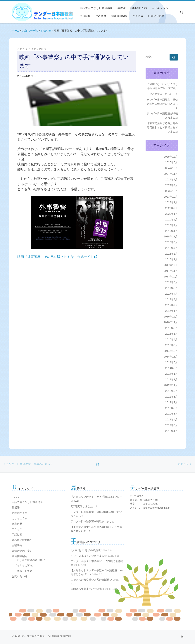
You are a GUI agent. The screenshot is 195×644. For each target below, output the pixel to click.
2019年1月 (171, 231)
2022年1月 (171, 214)
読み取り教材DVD (22, 540)
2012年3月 (171, 425)
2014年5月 (171, 362)
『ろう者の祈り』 (25, 566)
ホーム (16, 31)
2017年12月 (171, 265)
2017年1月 (171, 311)
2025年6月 (171, 162)
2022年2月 (171, 208)
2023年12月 (171, 191)
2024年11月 (171, 174)
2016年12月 (171, 317)
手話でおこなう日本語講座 (27, 502)
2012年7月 (171, 402)
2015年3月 (171, 345)
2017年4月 (171, 294)
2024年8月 (171, 179)
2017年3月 (171, 299)
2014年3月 (171, 368)
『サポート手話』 (25, 571)
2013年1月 (171, 379)
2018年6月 (171, 254)
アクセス (17, 529)
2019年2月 (171, 225)
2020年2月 (171, 220)
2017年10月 (171, 277)
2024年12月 (171, 168)
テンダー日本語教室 (33, 636)
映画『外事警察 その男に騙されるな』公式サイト (56, 257)
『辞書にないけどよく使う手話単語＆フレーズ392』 (162, 86)
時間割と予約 (20, 513)
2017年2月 (171, 305)
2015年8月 (171, 328)
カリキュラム (20, 518)
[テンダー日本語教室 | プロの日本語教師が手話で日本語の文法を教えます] (22, 12)
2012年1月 (171, 431)
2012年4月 (171, 419)
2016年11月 (171, 322)
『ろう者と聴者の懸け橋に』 (31, 560)
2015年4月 (171, 339)
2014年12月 (171, 351)
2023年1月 (171, 202)
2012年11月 (171, 385)
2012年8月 (171, 397)
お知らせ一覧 (30, 31)
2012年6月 (171, 408)
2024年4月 (171, 185)
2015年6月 (171, 334)
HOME (16, 497)
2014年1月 (171, 374)
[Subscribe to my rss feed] (182, 637)
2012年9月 (171, 391)
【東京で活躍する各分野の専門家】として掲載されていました (162, 127)
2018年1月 (171, 259)
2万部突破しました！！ (164, 94)
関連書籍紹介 (20, 556)
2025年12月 (171, 157)
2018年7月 (171, 248)
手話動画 (17, 535)
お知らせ (46, 31)
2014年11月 (171, 357)
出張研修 (17, 546)
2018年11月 (171, 236)
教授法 (16, 508)
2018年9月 (171, 242)
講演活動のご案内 (22, 551)
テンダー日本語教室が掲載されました (162, 115)
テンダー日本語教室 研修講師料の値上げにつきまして (162, 104)
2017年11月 (171, 271)
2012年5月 (171, 414)
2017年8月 (171, 282)
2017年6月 (171, 288)
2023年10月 (171, 197)
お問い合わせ (20, 576)
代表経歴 (17, 524)
